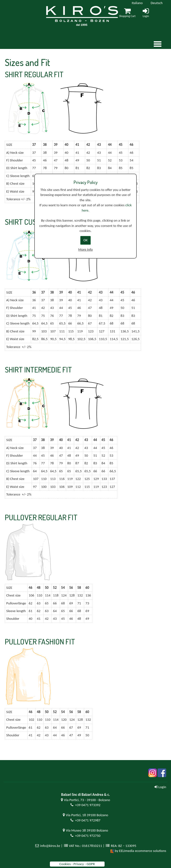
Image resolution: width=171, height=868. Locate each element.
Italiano (137, 3)
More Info (85, 249)
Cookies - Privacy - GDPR (77, 864)
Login (160, 787)
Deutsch (157, 3)
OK (86, 240)
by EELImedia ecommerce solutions (141, 851)
